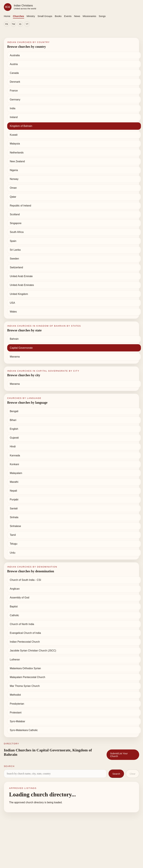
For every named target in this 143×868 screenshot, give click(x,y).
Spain (13, 241)
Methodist (15, 695)
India (13, 108)
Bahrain (14, 339)
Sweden (14, 259)
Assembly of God (19, 598)
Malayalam (16, 473)
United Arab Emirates (22, 285)
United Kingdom (19, 294)
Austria (14, 64)
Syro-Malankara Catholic (24, 730)
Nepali (13, 491)
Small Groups (45, 16)
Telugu (14, 544)
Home (7, 16)
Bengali (14, 411)
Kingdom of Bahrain (21, 126)
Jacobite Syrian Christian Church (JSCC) (33, 651)
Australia (15, 55)
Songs (102, 16)
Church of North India (22, 624)
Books (58, 16)
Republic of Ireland (20, 206)
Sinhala (14, 517)
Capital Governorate (21, 348)
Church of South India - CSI (25, 580)
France (14, 91)
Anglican (15, 589)
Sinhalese (15, 526)
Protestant (16, 713)
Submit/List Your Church (119, 755)
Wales (13, 312)
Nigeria (14, 170)
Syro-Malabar (17, 721)
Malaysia (15, 144)
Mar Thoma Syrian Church (25, 686)
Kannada (15, 455)
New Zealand (17, 161)
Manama (15, 357)
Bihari (13, 420)
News (77, 16)
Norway (14, 179)
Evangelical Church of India (25, 633)
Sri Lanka (15, 250)
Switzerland (16, 267)
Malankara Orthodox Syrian (25, 668)
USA (12, 303)
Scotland (15, 214)
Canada (14, 73)
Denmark (15, 82)
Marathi (14, 482)
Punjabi (14, 500)
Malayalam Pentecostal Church (27, 677)
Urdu (13, 553)
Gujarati (14, 438)
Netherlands (17, 153)
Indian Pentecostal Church (25, 642)
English (14, 429)
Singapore (16, 223)
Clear (132, 774)
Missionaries (89, 16)
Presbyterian (17, 704)
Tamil (13, 535)
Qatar (13, 197)
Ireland (14, 117)
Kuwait (14, 135)
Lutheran (15, 660)
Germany (15, 100)
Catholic (14, 615)
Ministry (31, 16)
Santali (14, 508)
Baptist (14, 607)
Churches (19, 16)
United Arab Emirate (21, 276)
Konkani (14, 464)
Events (68, 16)
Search (116, 774)
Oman (13, 188)
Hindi (13, 446)
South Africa (17, 232)
